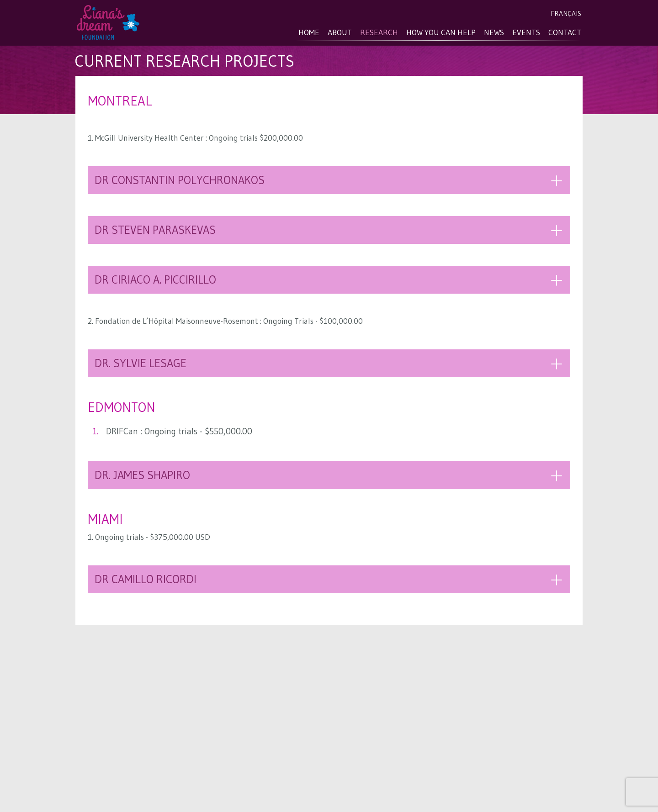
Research (379, 32)
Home (309, 32)
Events (526, 32)
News (494, 32)
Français (566, 13)
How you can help (441, 32)
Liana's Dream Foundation (110, 23)
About (340, 32)
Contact (565, 32)
